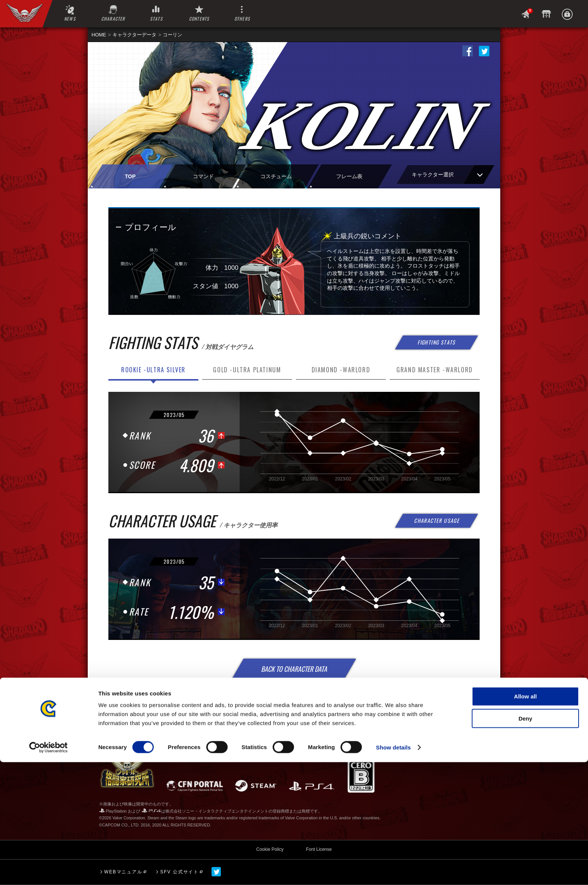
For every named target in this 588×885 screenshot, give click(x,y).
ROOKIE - (153, 370)
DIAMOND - (341, 370)
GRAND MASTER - (435, 370)
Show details (394, 870)
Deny (526, 841)
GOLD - (247, 370)
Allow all (526, 819)
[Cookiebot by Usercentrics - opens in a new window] (49, 870)
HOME (99, 35)
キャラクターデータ (134, 35)
